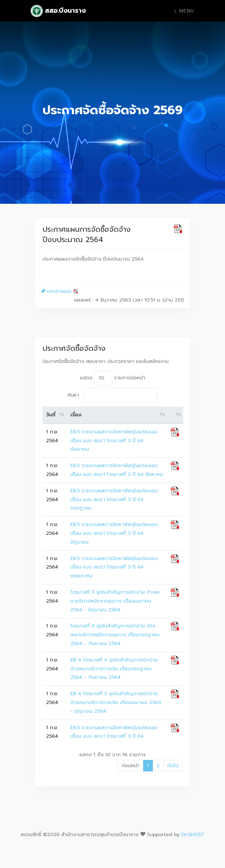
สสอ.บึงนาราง (58, 11)
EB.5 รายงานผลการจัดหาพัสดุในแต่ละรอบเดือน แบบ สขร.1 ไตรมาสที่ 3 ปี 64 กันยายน (114, 441)
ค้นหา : (112, 395)
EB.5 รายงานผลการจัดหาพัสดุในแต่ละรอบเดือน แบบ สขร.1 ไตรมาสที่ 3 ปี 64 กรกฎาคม (114, 500)
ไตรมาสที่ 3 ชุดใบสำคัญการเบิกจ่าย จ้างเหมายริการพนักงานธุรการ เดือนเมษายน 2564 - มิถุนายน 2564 (115, 601)
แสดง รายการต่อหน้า (113, 378)
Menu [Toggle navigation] (185, 11)
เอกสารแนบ (60, 291)
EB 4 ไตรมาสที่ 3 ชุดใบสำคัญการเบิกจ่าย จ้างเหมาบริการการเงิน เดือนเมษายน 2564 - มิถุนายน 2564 (116, 702)
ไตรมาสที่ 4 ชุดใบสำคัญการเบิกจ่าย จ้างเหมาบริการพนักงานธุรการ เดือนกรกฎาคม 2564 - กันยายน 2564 (115, 635)
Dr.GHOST (193, 835)
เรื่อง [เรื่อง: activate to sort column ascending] (76, 415)
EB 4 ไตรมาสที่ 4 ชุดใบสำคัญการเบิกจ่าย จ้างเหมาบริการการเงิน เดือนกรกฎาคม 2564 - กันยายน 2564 (114, 669)
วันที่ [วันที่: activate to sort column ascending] (51, 415)
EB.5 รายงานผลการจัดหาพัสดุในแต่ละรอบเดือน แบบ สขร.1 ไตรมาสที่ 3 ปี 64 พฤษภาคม (114, 567)
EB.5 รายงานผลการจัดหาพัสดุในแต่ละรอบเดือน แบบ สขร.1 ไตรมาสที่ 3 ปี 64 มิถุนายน (114, 533)
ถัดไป (173, 766)
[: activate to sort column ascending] (175, 415)
